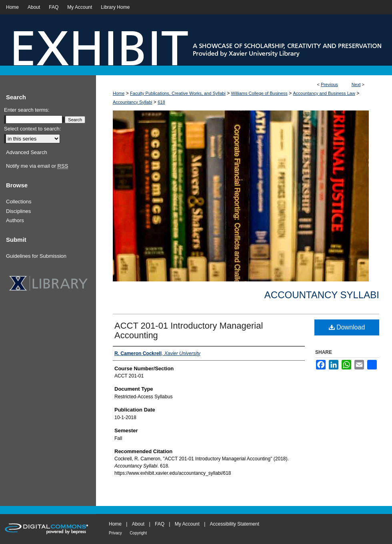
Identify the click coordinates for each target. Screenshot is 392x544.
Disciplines (18, 211)
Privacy (115, 533)
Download (347, 327)
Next (356, 84)
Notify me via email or (37, 166)
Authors (15, 220)
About (138, 524)
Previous (329, 84)
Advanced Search (27, 152)
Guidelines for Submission (36, 256)
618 (161, 102)
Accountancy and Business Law (324, 93)
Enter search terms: (27, 110)
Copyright (138, 533)
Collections (19, 202)
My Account (187, 524)
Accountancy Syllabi (132, 102)
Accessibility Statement (235, 524)
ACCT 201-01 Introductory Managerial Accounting (189, 330)
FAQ (160, 524)
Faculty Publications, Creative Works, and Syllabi (178, 93)
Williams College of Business (259, 93)
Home (119, 93)
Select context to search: (32, 129)
